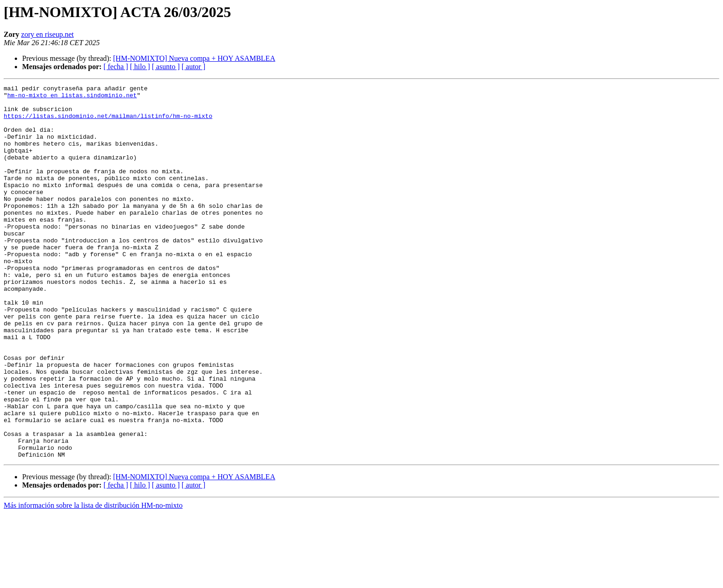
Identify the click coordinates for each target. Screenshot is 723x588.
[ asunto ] (166, 67)
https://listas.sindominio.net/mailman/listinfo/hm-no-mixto (108, 123)
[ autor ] (194, 67)
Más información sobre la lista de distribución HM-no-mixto (93, 580)
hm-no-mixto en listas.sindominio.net (72, 98)
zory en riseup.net (47, 34)
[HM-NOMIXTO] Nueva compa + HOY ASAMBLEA (194, 58)
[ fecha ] (116, 67)
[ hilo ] (140, 67)
